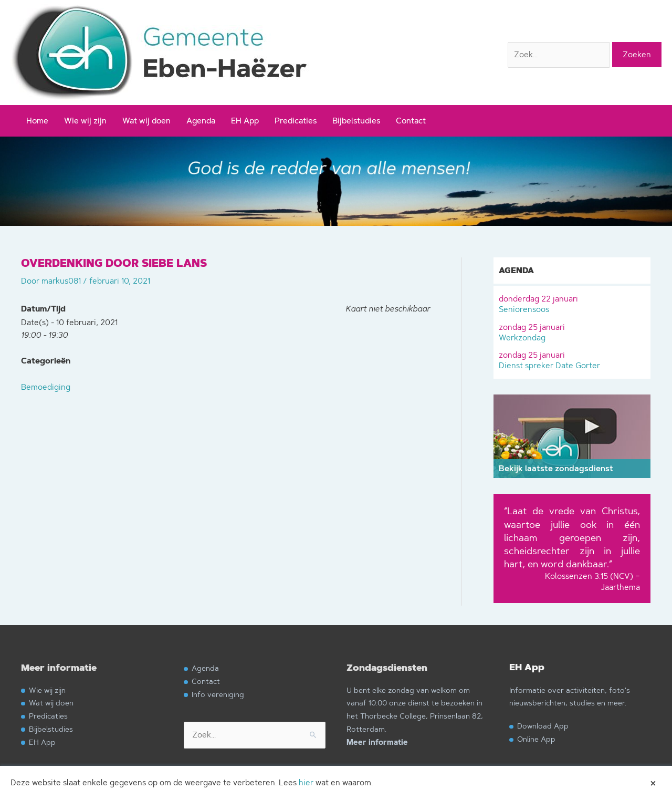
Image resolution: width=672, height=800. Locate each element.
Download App (543, 726)
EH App (245, 121)
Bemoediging (46, 387)
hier (306, 782)
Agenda (201, 121)
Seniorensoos (572, 303)
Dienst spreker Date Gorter (572, 359)
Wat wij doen (146, 121)
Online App (536, 739)
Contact (411, 121)
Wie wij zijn (85, 121)
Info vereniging (218, 694)
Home (37, 121)
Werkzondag (572, 331)
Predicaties (296, 121)
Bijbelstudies (356, 121)
